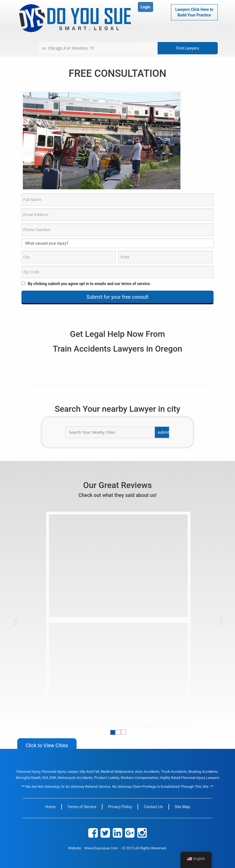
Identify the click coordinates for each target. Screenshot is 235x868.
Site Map (182, 807)
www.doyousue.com (101, 848)
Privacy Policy (120, 807)
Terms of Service (82, 807)
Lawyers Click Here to (194, 13)
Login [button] (145, 7)
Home (50, 807)
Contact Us (153, 807)
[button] (25, 620)
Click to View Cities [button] (47, 745)
